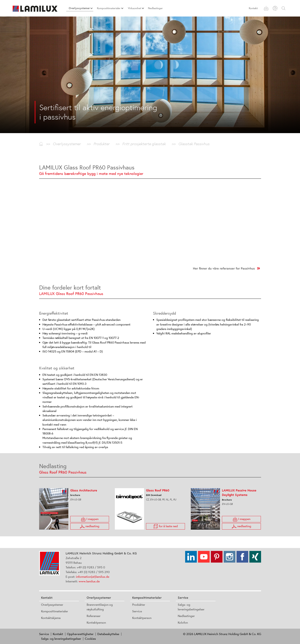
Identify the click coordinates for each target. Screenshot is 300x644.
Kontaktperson (96, 622)
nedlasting (90, 526)
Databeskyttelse (108, 634)
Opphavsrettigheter (80, 634)
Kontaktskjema (51, 618)
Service (137, 611)
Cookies (90, 639)
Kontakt (253, 8)
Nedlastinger (186, 616)
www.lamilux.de (89, 581)
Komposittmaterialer (55, 611)
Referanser (94, 616)
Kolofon (183, 622)
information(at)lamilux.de (93, 577)
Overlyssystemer (52, 605)
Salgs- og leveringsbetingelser (61, 639)
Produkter (139, 605)
